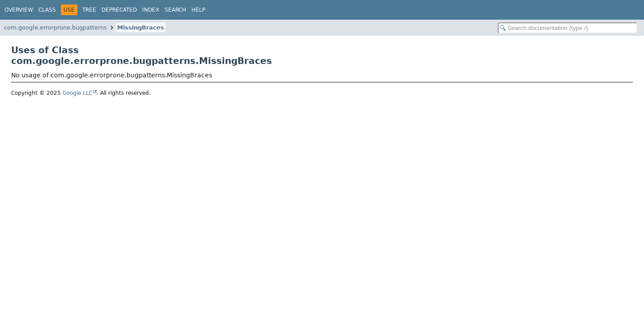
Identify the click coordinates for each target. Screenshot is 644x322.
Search (175, 10)
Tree (89, 10)
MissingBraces (141, 28)
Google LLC (78, 93)
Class (47, 10)
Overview (19, 10)
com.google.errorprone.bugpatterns (55, 28)
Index (151, 10)
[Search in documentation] (568, 28)
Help (198, 10)
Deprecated (119, 10)
